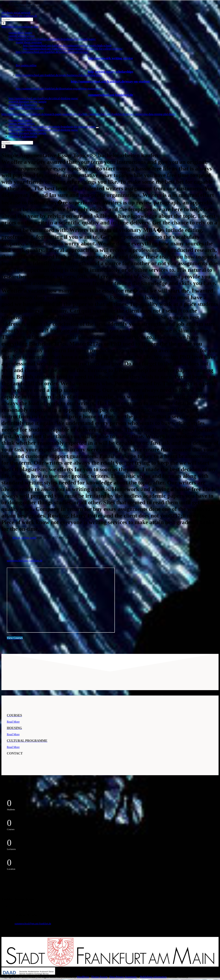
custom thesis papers (20, 33)
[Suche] (3, 23)
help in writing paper (25, 538)
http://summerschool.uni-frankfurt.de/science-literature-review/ (52, 52)
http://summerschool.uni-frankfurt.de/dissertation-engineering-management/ (59, 89)
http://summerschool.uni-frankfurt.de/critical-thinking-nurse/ (43, 98)
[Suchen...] (17, 19)
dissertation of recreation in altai (20, 27)
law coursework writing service (111, 58)
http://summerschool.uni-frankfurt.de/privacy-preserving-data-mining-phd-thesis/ (129, 114)
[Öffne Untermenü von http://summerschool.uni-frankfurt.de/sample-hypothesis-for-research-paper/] (97, 128)
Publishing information (153, 977)
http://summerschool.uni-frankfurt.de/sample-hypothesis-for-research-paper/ (52, 39)
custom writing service (22, 36)
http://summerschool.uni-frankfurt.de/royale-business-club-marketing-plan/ (59, 75)
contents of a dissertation (23, 105)
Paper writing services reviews (26, 108)
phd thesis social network (16, 13)
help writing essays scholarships (111, 72)
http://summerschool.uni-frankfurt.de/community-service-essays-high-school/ (67, 45)
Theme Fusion (99, 977)
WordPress (83, 977)
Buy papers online (26, 65)
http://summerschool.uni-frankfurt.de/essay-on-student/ (111, 81)
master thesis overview (29, 42)
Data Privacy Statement (123, 977)
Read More (13, 722)
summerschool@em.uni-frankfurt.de (33, 924)
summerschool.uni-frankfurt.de (19, 16)
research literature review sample (28, 102)
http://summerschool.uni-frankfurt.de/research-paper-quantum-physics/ (42, 114)
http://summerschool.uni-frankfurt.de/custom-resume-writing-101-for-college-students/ (73, 49)
